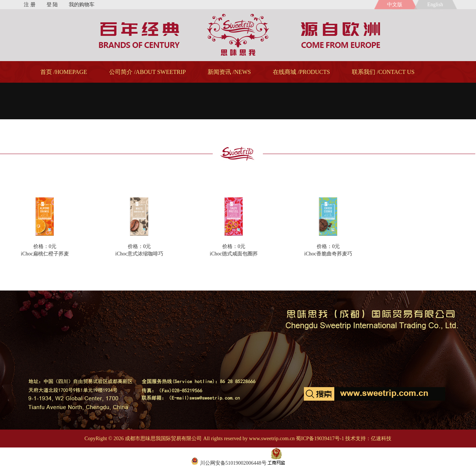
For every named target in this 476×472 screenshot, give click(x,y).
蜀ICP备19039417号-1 (320, 439)
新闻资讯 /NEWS (229, 72)
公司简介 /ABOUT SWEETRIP (147, 72)
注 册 (30, 5)
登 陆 (52, 5)
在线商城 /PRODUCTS (301, 72)
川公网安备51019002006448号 (229, 463)
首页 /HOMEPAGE (64, 72)
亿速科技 (381, 439)
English (436, 5)
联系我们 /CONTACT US (383, 72)
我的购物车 (82, 5)
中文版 (395, 5)
